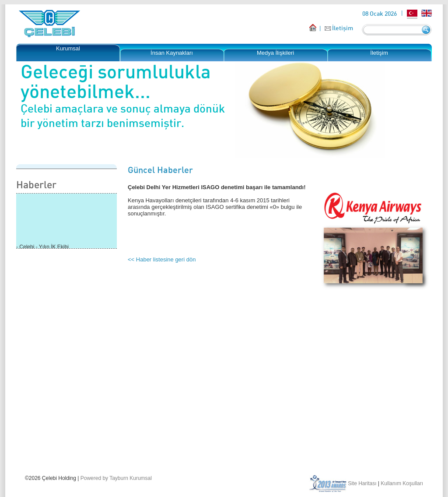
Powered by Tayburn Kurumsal (116, 478)
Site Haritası (362, 483)
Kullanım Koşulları (402, 483)
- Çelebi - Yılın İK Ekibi (42, 247)
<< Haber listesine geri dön (162, 259)
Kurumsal (68, 48)
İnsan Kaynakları (172, 53)
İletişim (343, 28)
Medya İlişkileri (275, 53)
